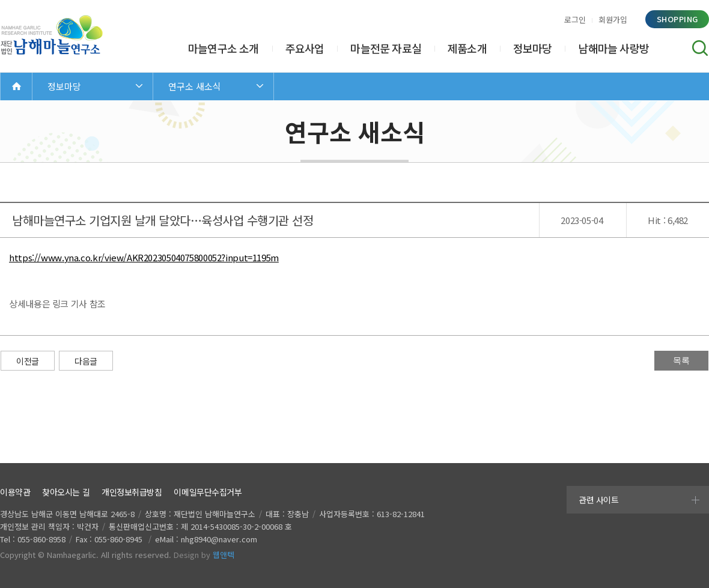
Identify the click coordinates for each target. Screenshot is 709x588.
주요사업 (305, 48)
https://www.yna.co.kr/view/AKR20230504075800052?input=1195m (144, 257)
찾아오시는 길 (66, 492)
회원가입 (613, 20)
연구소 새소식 (195, 86)
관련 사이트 (598, 500)
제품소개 (467, 48)
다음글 (86, 361)
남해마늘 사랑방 (613, 48)
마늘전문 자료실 (386, 48)
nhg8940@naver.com (219, 539)
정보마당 (533, 48)
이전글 (28, 361)
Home (16, 86)
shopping (677, 19)
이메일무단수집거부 (208, 492)
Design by (204, 555)
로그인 (575, 20)
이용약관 (15, 492)
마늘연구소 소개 (224, 48)
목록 (681, 360)
